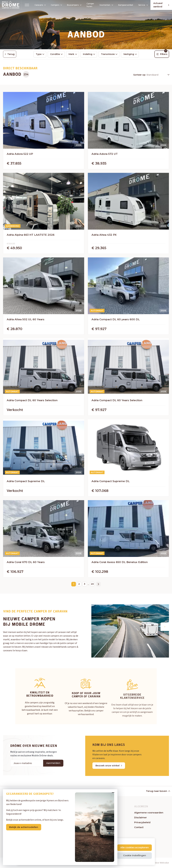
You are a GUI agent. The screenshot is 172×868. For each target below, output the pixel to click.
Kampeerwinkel (123, 5)
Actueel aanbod (159, 5)
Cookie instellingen (135, 855)
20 (92, 584)
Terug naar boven (158, 791)
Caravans (37, 5)
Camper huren (87, 5)
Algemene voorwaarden (149, 813)
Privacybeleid (142, 823)
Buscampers (72, 5)
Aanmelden (53, 775)
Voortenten (103, 5)
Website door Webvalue (158, 863)
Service (141, 5)
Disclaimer (140, 818)
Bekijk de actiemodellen (26, 825)
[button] (165, 627)
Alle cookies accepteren (135, 847)
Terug (10, 54)
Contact (139, 828)
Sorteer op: (140, 75)
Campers (53, 5)
